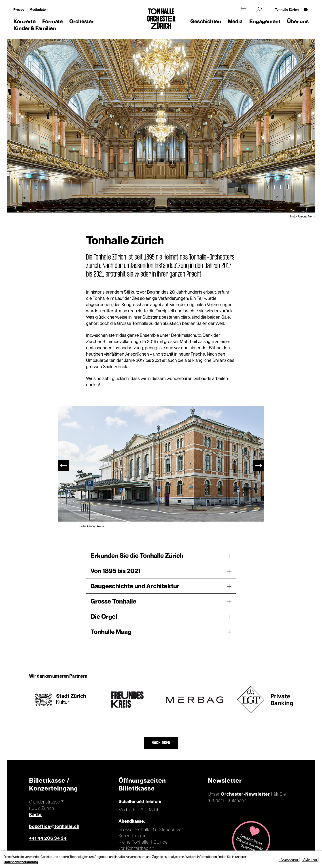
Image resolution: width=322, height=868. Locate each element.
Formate (52, 21)
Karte (35, 814)
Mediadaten (39, 9)
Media (235, 21)
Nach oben (161, 743)
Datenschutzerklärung (21, 862)
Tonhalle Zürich (287, 9)
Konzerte (24, 21)
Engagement (265, 21)
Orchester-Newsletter (245, 794)
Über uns (298, 21)
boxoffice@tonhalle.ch (54, 826)
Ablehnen (310, 859)
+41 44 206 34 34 (48, 838)
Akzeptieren (289, 859)
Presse (19, 9)
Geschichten (206, 21)
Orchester (82, 21)
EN (306, 9)
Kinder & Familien (35, 28)
